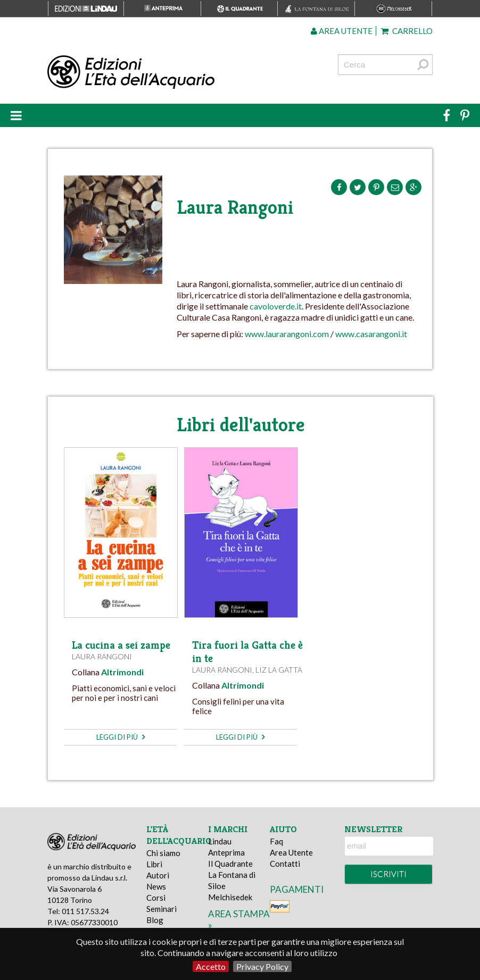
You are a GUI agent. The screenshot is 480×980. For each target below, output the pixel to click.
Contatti (285, 864)
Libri (154, 864)
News (156, 886)
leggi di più (121, 737)
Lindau (220, 841)
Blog (155, 920)
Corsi (156, 898)
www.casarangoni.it (371, 334)
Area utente (342, 31)
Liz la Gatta (279, 670)
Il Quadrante (230, 864)
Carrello (407, 31)
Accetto (211, 966)
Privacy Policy (262, 966)
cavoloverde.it (276, 306)
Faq (276, 841)
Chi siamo (163, 853)
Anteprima (226, 852)
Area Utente (291, 852)
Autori (158, 875)
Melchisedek (230, 897)
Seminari (162, 909)
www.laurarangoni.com (287, 334)
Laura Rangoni (102, 656)
